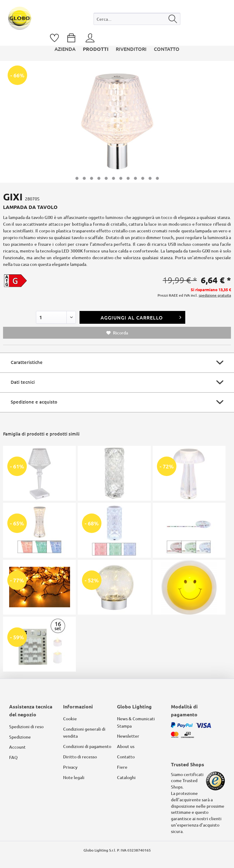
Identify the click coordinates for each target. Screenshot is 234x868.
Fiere (122, 767)
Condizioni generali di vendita (84, 733)
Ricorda (117, 333)
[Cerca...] (137, 19)
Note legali (74, 777)
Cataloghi (126, 777)
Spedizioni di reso (26, 727)
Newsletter (128, 736)
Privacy (70, 767)
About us (126, 746)
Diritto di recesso (80, 757)
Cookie (70, 719)
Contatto (126, 757)
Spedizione (20, 737)
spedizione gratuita (215, 295)
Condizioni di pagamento (87, 746)
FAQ (13, 757)
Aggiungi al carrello (141, 317)
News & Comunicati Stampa (136, 722)
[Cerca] (173, 19)
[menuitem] (137, 20)
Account (17, 747)
